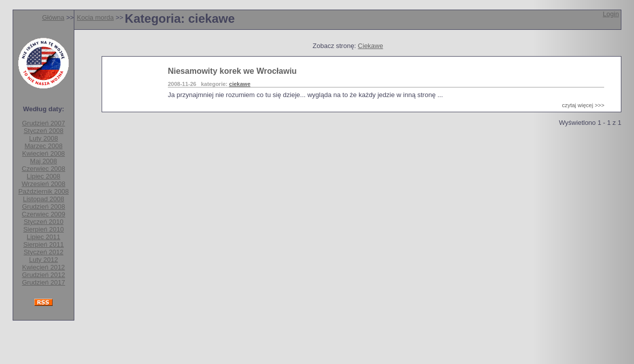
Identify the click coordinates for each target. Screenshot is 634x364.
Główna (53, 17)
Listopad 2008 (43, 199)
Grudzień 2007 (43, 123)
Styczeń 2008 (44, 131)
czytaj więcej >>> (583, 105)
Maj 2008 (43, 161)
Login (611, 14)
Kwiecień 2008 (44, 153)
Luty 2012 (44, 260)
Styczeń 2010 (44, 222)
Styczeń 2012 (44, 252)
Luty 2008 (44, 138)
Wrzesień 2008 (43, 184)
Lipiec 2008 (44, 176)
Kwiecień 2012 (44, 267)
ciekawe (240, 84)
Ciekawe (371, 46)
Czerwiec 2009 (43, 214)
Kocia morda (95, 17)
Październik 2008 (43, 191)
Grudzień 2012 (43, 275)
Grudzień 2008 (43, 207)
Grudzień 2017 (43, 282)
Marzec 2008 (44, 146)
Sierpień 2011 (43, 244)
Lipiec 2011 (44, 237)
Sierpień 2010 (43, 229)
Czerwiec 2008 (43, 169)
